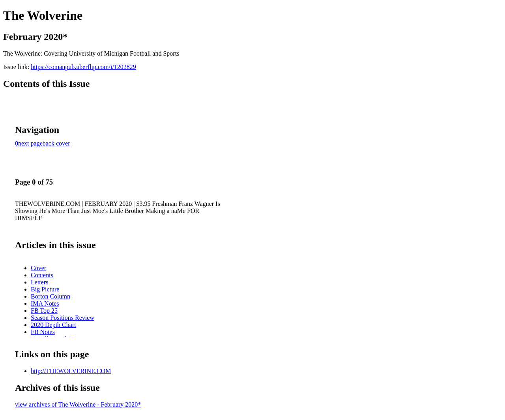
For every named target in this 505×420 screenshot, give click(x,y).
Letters (39, 282)
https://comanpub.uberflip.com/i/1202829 (83, 67)
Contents (42, 275)
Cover (38, 268)
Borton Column (50, 296)
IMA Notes (45, 303)
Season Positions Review (63, 318)
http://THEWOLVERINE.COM (71, 371)
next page (30, 143)
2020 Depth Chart (53, 325)
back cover (56, 143)
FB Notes (43, 332)
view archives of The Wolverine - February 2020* (78, 404)
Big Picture (45, 289)
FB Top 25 (44, 311)
